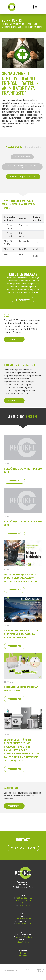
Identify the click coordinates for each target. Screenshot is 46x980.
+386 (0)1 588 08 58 (24, 898)
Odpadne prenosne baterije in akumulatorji (22, 27)
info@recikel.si (24, 903)
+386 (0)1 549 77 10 (24, 900)
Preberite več (23, 300)
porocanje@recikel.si (24, 937)
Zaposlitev (23, 955)
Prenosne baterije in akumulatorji (23, 177)
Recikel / (6, 24)
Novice (23, 953)
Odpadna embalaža (22, 157)
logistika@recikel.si (24, 919)
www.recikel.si (24, 905)
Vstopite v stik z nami (23, 848)
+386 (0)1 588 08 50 (24, 924)
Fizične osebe (33, 147)
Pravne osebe (14, 147)
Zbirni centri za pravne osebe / (24, 24)
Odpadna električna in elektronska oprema (22, 167)
